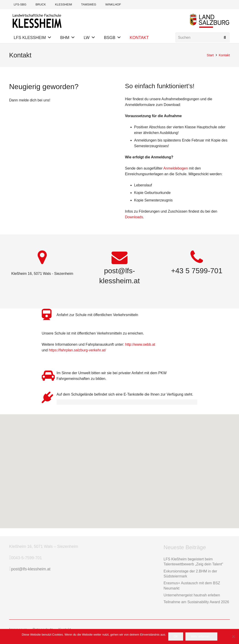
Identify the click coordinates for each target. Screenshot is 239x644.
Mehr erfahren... (201, 636)
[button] (49, 38)
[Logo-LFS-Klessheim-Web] (37, 21)
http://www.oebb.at (140, 344)
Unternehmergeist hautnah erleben (192, 595)
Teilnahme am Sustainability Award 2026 (196, 602)
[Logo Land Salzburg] (210, 21)
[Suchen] (203, 38)
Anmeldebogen (176, 168)
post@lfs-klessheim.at (31, 569)
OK (176, 636)
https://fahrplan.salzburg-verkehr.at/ (77, 350)
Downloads (134, 217)
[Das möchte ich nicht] (233, 636)
